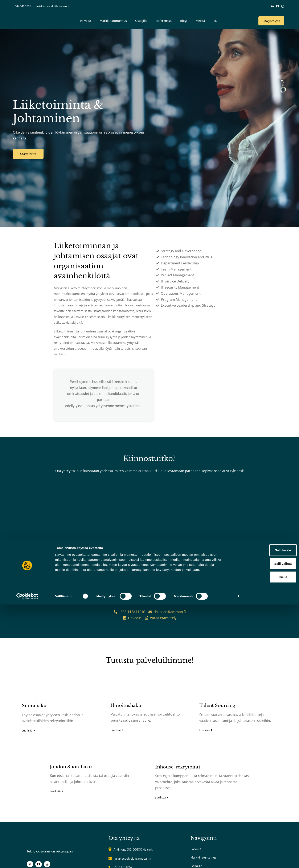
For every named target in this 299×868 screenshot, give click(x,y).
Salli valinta (264, 827)
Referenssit (164, 17)
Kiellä (264, 840)
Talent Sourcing (219, 726)
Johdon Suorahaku (71, 793)
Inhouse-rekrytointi (177, 793)
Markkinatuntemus (113, 17)
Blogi (184, 17)
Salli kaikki (264, 814)
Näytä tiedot (225, 860)
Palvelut (86, 17)
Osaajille (141, 17)
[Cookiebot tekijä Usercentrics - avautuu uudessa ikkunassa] (27, 860)
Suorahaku (31, 726)
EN (215, 17)
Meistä (200, 17)
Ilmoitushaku (125, 726)
